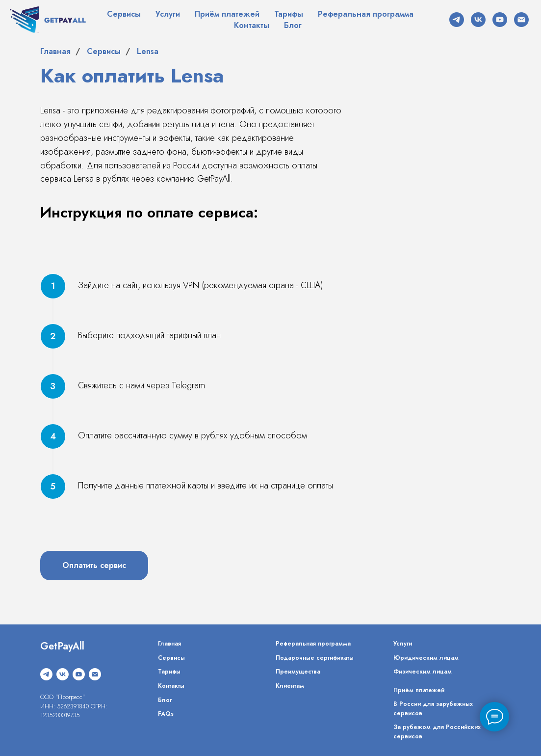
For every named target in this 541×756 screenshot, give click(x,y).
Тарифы (289, 14)
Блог (293, 25)
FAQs (166, 714)
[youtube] (500, 20)
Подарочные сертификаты (315, 658)
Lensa (148, 51)
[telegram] (457, 20)
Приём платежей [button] (227, 14)
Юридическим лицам (426, 658)
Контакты (252, 25)
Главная (55, 51)
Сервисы (124, 14)
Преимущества (298, 672)
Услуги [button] (168, 14)
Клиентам (290, 686)
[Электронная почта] (521, 20)
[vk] (478, 20)
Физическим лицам (423, 672)
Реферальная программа (366, 14)
